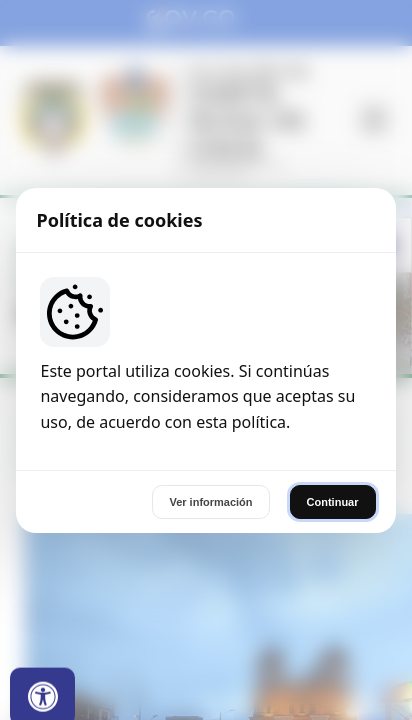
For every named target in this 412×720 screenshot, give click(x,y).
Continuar (333, 502)
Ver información (210, 502)
